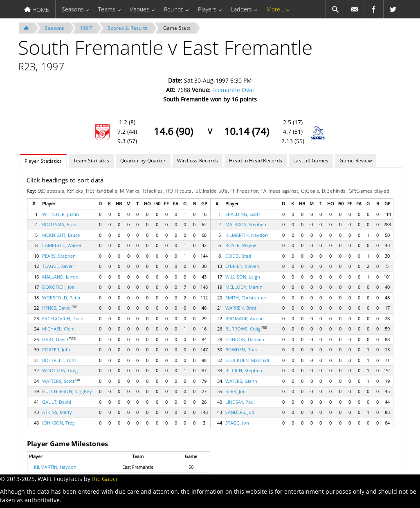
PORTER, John (57, 350)
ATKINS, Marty (57, 412)
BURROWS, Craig (243, 329)
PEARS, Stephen (59, 256)
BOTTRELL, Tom (59, 360)
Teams (107, 9)
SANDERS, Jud (240, 412)
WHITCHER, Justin (61, 214)
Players (207, 9)
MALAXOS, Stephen (246, 224)
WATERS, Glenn (241, 381)
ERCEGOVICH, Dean (63, 318)
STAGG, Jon (237, 423)
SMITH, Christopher (246, 298)
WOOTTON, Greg (60, 370)
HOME (37, 10)
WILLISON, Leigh (243, 277)
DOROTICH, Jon (58, 287)
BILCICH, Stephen (244, 370)
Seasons (73, 9)
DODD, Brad (238, 256)
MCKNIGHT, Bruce (61, 235)
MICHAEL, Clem (58, 329)
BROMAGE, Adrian (245, 318)
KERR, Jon (236, 391)
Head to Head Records (256, 161)
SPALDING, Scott (243, 214)
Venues (139, 9)
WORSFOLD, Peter (61, 298)
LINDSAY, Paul (240, 402)
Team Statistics (91, 161)
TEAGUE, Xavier (58, 266)
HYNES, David (56, 308)
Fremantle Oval (233, 90)
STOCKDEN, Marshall (247, 360)
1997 (86, 28)
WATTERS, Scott (58, 381)
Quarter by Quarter (143, 161)
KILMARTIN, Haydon (247, 235)
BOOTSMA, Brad (59, 224)
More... (276, 9)
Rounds (174, 9)
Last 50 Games (311, 161)
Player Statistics (43, 161)
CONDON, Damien (245, 339)
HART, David (55, 339)
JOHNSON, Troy (58, 423)
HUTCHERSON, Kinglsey (67, 391)
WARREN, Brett (241, 308)
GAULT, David (57, 402)
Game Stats (177, 28)
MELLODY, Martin (244, 287)
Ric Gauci (105, 479)
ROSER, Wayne (241, 245)
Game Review (356, 161)
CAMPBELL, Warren (62, 245)
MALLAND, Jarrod (60, 277)
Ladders (242, 9)
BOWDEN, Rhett (242, 350)
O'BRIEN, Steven (242, 266)
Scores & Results (127, 28)
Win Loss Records (198, 161)
